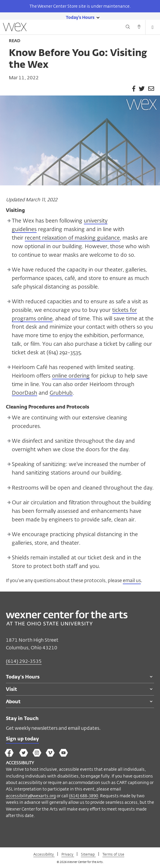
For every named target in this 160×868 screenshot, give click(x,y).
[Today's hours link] (80, 17)
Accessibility (44, 854)
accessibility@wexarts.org (31, 796)
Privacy (68, 854)
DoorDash (25, 393)
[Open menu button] (153, 27)
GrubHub (61, 393)
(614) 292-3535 (24, 661)
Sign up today (22, 739)
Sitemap (88, 854)
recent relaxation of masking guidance (72, 238)
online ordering (71, 376)
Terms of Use (113, 854)
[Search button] (128, 28)
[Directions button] (139, 28)
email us (132, 580)
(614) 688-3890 (84, 796)
